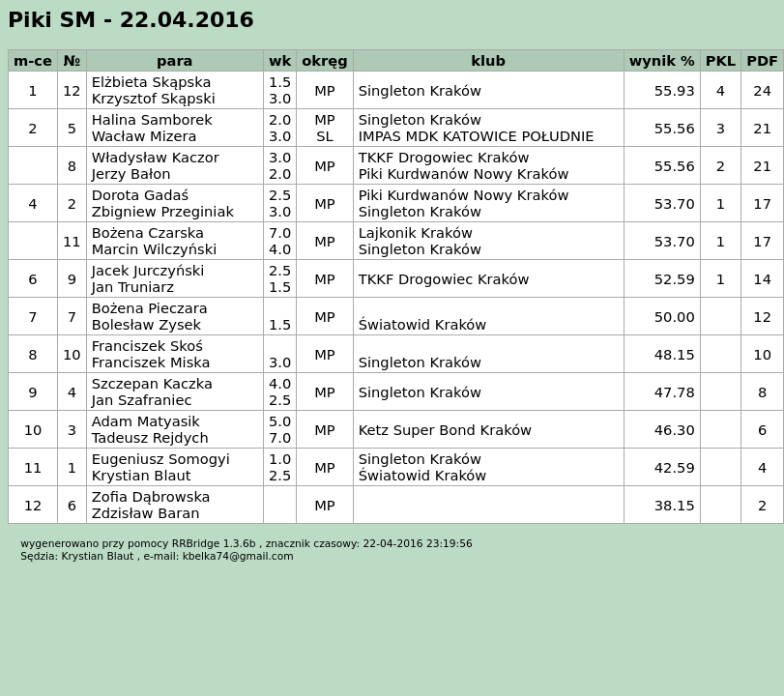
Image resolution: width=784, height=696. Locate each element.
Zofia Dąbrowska (151, 496)
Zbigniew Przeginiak (163, 211)
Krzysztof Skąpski (154, 98)
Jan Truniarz (133, 287)
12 (72, 90)
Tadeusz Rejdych (150, 437)
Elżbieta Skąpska (152, 82)
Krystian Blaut (142, 475)
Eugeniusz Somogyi (161, 459)
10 (72, 354)
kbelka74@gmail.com (238, 556)
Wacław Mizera (145, 136)
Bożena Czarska (148, 232)
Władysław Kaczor (156, 157)
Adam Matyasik (146, 421)
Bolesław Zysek (146, 324)
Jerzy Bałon (131, 174)
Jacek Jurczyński (148, 270)
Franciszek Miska (151, 362)
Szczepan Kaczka (152, 383)
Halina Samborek (152, 119)
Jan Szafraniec (142, 400)
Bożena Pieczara (150, 308)
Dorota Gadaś (141, 195)
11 (72, 241)
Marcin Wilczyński (155, 249)
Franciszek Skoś (147, 346)
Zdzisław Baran (146, 513)
